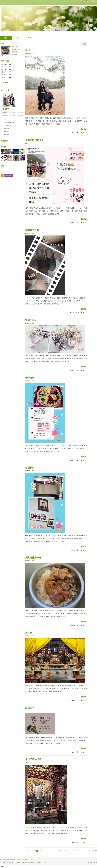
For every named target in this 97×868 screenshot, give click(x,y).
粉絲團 (4, 147)
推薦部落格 (16, 49)
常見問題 (18, 862)
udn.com (95, 862)
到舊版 (22, 18)
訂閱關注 (15, 52)
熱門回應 (13, 116)
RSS (3, 176)
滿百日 (29, 633)
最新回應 (13, 113)
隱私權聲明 (39, 862)
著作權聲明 (32, 862)
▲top (96, 860)
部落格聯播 (9, 176)
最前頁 (28, 851)
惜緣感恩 (30, 378)
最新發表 (5, 113)
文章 (6, 38)
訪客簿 (30, 38)
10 (66, 851)
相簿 (18, 38)
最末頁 (77, 851)
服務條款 (24, 862)
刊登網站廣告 (4, 862)
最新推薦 (21, 113)
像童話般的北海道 (34, 140)
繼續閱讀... (84, 129)
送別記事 (30, 708)
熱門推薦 (21, 116)
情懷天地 (10, 17)
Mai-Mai (3, 56)
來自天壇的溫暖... (34, 759)
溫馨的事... (31, 320)
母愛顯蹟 (30, 468)
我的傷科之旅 (32, 230)
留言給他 (15, 55)
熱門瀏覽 (5, 116)
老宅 (28, 50)
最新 (85, 44)
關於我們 (12, 862)
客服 (45, 862)
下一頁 (71, 851)
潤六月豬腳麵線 (33, 558)
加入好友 (15, 47)
